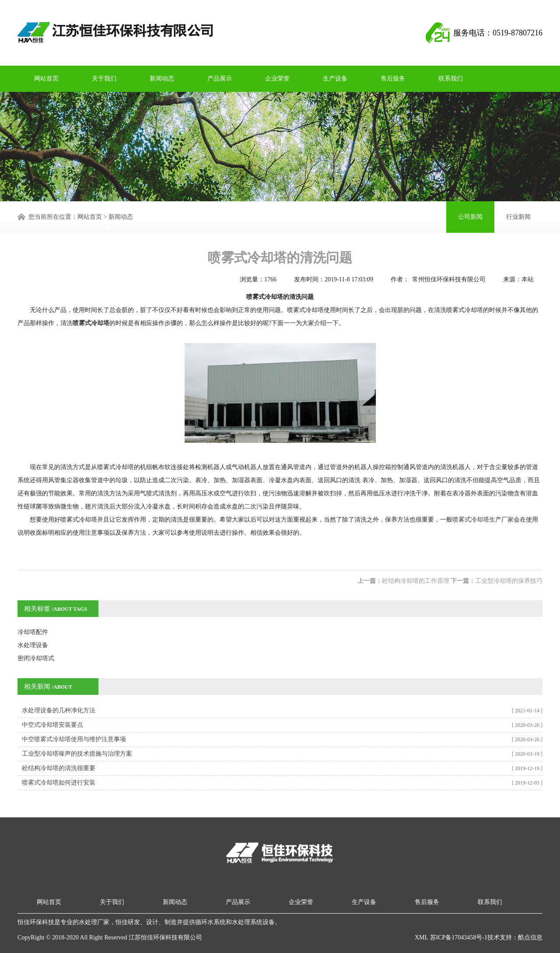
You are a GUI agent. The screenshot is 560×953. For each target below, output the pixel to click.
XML (422, 937)
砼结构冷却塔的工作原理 (416, 581)
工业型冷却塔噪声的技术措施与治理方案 (77, 754)
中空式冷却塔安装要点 (52, 725)
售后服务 (393, 79)
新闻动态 (162, 79)
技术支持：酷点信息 (515, 937)
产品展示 (220, 79)
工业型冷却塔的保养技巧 (509, 581)
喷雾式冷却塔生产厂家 (483, 520)
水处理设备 (33, 645)
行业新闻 (518, 217)
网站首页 (46, 79)
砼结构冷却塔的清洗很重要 (59, 768)
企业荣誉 (277, 79)
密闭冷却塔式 (36, 658)
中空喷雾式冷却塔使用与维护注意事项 (74, 739)
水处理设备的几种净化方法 (59, 710)
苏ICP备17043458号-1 (458, 937)
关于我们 (104, 79)
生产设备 (335, 79)
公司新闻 (470, 217)
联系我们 (451, 79)
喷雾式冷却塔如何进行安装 (59, 783)
